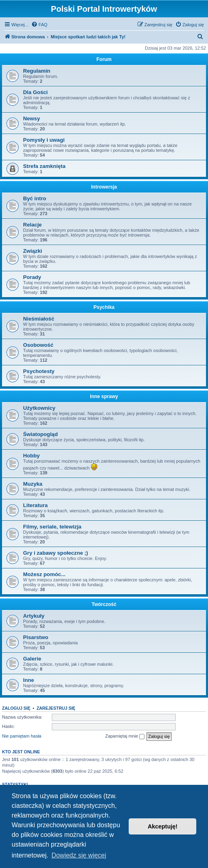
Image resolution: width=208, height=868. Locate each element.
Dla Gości (35, 92)
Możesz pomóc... (44, 574)
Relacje (32, 225)
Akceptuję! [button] (163, 826)
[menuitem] (39, 25)
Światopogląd (40, 434)
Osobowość (38, 345)
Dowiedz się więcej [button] (79, 855)
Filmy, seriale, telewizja (52, 527)
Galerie (32, 659)
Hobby (31, 456)
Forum (104, 59)
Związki (33, 251)
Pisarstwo (36, 637)
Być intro (35, 198)
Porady (32, 277)
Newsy (32, 118)
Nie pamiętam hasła (22, 736)
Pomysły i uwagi (44, 140)
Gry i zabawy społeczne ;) (56, 553)
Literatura (35, 505)
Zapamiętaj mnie (125, 736)
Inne (29, 680)
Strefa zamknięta (44, 166)
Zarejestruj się (56, 708)
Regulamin (37, 71)
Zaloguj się (16, 708)
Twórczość (104, 604)
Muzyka (33, 484)
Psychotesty (39, 371)
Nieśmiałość (39, 319)
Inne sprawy (104, 396)
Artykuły (34, 616)
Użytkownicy (39, 408)
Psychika (104, 307)
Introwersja (104, 187)
